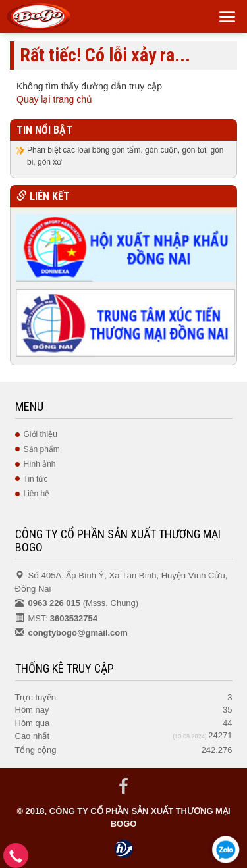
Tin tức (36, 479)
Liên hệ (37, 494)
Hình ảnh (40, 464)
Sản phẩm (42, 449)
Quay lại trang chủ (54, 99)
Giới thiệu (41, 434)
